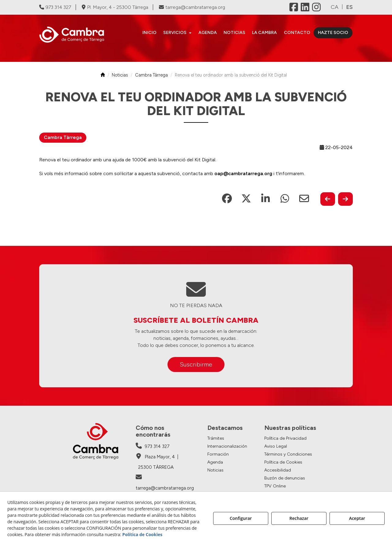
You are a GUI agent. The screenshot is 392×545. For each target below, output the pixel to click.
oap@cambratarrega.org (243, 173)
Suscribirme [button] (196, 364)
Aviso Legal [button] (276, 446)
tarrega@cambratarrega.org (192, 7)
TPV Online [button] (275, 486)
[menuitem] (149, 33)
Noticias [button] (215, 470)
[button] (75, 35)
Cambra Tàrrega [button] (63, 137)
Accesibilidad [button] (278, 470)
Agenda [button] (215, 462)
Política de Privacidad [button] (285, 438)
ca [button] (335, 7)
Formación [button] (218, 454)
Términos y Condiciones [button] (288, 454)
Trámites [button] (216, 438)
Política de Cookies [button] (283, 462)
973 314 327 (55, 7)
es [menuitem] (349, 7)
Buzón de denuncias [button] (285, 478)
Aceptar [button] (357, 518)
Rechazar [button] (299, 518)
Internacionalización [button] (227, 446)
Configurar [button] (241, 518)
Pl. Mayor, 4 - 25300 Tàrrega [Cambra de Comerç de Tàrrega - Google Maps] (115, 7)
